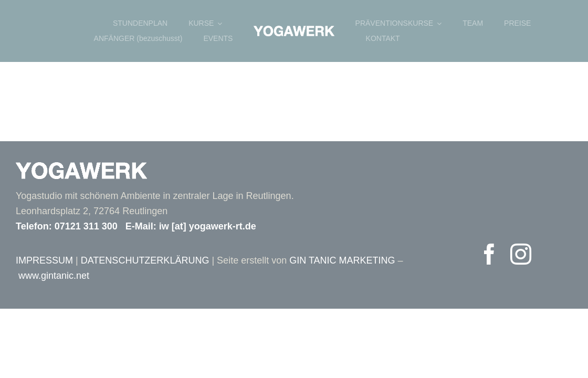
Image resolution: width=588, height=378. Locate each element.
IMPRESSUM (44, 260)
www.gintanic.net (54, 276)
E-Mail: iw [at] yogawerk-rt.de (191, 226)
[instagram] (521, 254)
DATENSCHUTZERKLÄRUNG (145, 260)
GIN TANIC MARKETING (342, 260)
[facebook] (489, 254)
